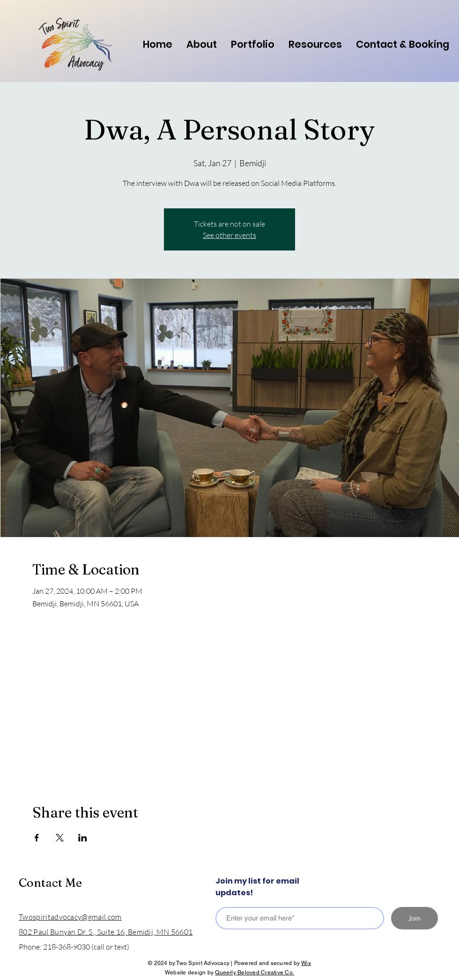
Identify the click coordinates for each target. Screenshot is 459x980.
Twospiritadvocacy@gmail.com (70, 917)
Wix (306, 963)
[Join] (415, 918)
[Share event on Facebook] (37, 838)
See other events (229, 235)
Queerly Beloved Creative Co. (255, 973)
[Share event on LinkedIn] (83, 838)
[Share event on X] (60, 838)
